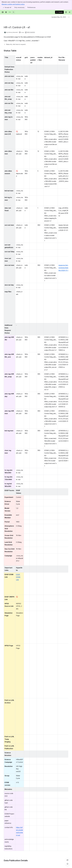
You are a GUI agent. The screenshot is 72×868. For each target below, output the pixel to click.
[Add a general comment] (12, 864)
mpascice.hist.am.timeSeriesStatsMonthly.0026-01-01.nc (65, 268)
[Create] (59, 12)
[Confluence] (10, 12)
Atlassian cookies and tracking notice (13, 4)
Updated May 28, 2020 (59, 17)
